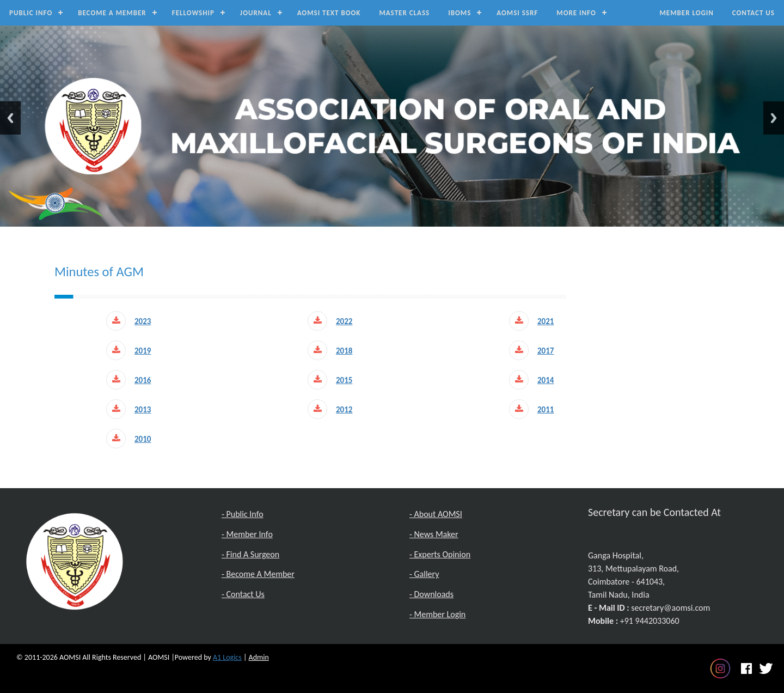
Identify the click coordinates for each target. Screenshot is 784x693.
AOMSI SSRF (517, 13)
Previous (10, 118)
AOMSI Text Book (329, 13)
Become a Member (112, 13)
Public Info (31, 13)
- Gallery (424, 574)
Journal (256, 13)
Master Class (404, 13)
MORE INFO (576, 13)
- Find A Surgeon (250, 554)
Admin (259, 657)
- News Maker (434, 534)
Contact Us (754, 13)
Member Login (686, 13)
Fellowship (193, 13)
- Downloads (431, 594)
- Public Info (243, 514)
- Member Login (437, 614)
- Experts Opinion (440, 554)
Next (774, 118)
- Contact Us (243, 594)
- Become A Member (258, 574)
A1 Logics (227, 657)
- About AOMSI (436, 514)
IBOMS (460, 13)
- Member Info (247, 534)
